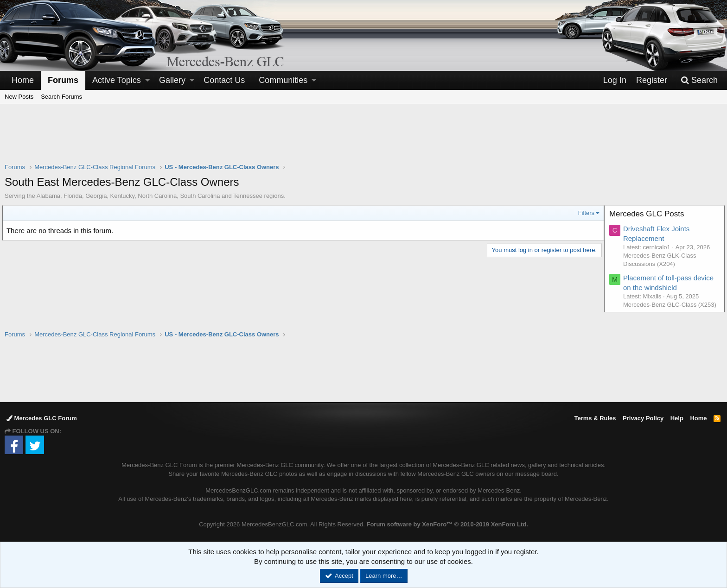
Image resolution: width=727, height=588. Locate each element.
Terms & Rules (595, 418)
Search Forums (61, 97)
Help (677, 418)
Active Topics (117, 80)
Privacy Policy (643, 418)
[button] (147, 80)
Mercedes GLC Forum (42, 418)
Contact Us (224, 80)
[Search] (699, 80)
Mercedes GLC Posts (649, 214)
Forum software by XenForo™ (447, 524)
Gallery (172, 80)
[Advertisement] (363, 139)
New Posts (19, 97)
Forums (63, 80)
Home (23, 80)
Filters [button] (584, 213)
